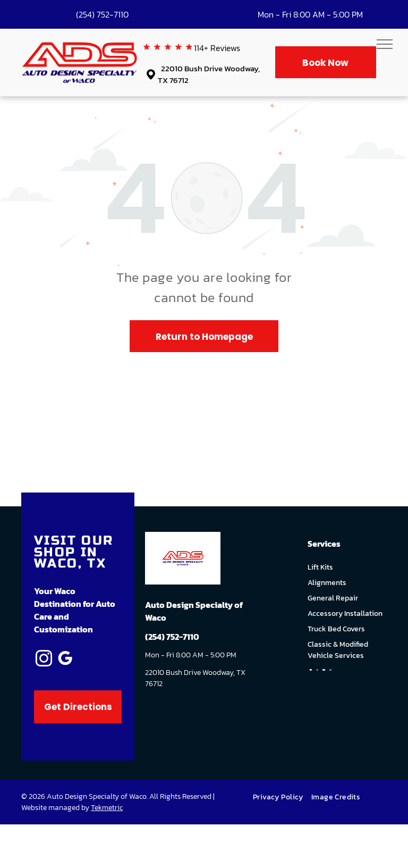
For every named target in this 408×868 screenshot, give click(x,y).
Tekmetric (107, 808)
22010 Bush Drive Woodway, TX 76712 (209, 74)
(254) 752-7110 (102, 14)
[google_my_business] (65, 660)
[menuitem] (282, 797)
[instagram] (44, 660)
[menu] (385, 44)
